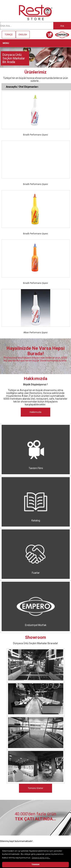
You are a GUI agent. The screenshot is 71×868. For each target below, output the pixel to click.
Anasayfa (11, 87)
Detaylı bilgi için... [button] (41, 858)
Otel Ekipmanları (29, 87)
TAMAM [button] (35, 865)
